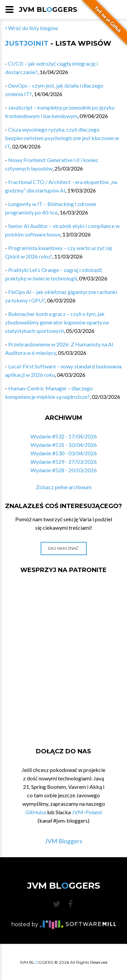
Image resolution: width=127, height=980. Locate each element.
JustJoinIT (27, 43)
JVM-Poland (87, 812)
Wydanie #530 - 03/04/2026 (64, 453)
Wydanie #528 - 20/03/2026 (64, 470)
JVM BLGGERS (48, 9)
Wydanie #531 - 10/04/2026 (64, 445)
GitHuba (36, 812)
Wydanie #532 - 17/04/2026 (64, 436)
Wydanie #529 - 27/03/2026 (64, 462)
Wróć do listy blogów (31, 28)
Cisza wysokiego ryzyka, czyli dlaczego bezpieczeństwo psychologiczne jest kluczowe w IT (62, 138)
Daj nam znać (63, 548)
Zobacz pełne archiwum (64, 487)
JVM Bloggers (63, 841)
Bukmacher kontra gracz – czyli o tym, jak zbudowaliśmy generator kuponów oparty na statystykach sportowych (57, 322)
